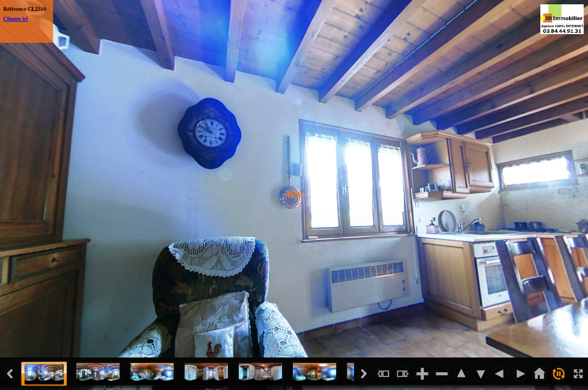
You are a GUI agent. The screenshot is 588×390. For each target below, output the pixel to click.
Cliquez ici (15, 19)
